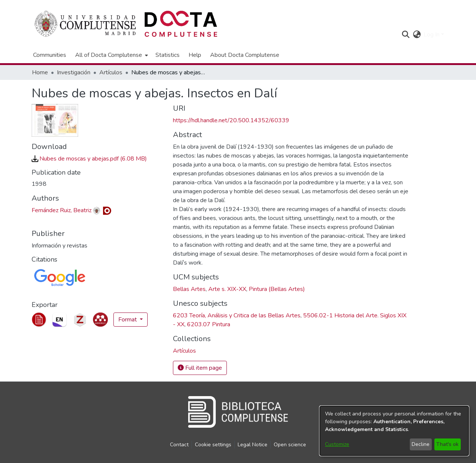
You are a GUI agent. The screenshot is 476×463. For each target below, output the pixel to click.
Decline (421, 444)
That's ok (447, 444)
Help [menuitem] (195, 55)
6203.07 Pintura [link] (209, 324)
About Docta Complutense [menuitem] (245, 55)
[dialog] (394, 431)
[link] (89, 159)
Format (128, 320)
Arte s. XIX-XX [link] (227, 289)
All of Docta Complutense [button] (109, 55)
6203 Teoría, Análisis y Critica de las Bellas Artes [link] (237, 315)
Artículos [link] (111, 72)
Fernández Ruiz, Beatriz (62, 210)
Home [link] (40, 72)
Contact (179, 445)
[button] (406, 35)
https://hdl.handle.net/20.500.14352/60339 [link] (231, 120)
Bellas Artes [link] (189, 289)
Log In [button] (432, 35)
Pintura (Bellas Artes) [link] (277, 289)
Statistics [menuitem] (168, 55)
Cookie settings (213, 445)
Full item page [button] (200, 368)
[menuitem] (111, 55)
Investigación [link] (74, 72)
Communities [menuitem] (50, 55)
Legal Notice (253, 445)
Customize (337, 444)
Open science (290, 445)
